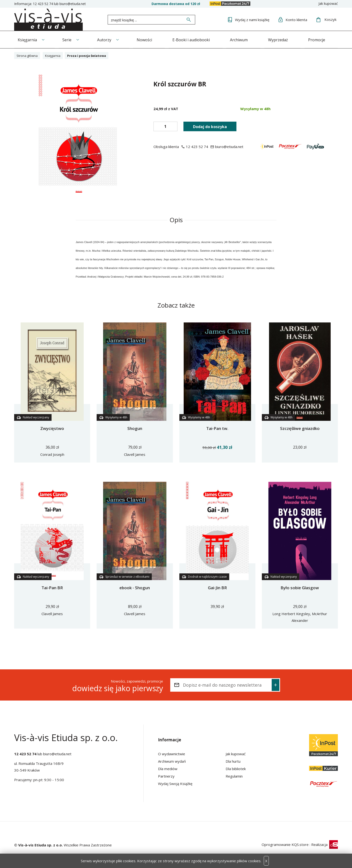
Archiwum (245, 39)
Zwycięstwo (52, 428)
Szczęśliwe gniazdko (300, 428)
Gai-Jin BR (217, 587)
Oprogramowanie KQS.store (285, 844)
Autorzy (107, 39)
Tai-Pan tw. (217, 428)
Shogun (135, 428)
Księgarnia (27, 39)
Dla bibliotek (236, 768)
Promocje (326, 39)
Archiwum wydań (172, 761)
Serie (68, 39)
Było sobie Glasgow (300, 587)
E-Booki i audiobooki (196, 39)
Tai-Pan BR (52, 587)
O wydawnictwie (172, 753)
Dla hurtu (233, 761)
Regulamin (234, 776)
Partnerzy (166, 776)
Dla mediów (168, 768)
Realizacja (325, 844)
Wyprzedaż (286, 39)
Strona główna (28, 55)
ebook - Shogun (135, 587)
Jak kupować (328, 3)
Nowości (148, 39)
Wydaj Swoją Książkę (175, 783)
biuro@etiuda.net (73, 4)
